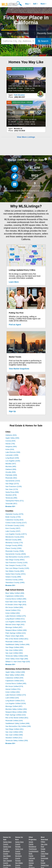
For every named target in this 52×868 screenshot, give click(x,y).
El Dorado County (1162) (15, 525)
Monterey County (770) (14, 543)
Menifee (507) (11, 464)
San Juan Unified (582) (14, 653)
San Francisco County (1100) (16, 563)
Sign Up (12, 411)
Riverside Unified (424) (14, 642)
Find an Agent (15, 325)
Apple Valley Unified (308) (15, 672)
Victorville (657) (11, 504)
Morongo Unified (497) (14, 627)
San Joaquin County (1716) (16, 565)
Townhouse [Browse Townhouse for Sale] (33, 849)
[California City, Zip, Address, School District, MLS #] (18, 41)
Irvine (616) (10, 449)
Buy (27, 4)
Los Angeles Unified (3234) (16, 703)
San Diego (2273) (12, 484)
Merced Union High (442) (15, 624)
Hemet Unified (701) (13, 610)
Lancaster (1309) (12, 455)
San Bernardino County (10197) (17, 557)
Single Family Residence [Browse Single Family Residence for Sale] (33, 844)
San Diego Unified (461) (15, 729)
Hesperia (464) (11, 447)
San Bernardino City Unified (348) (18, 726)
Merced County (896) (13, 540)
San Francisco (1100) (14, 486)
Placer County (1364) (13, 548)
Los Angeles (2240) (13, 461)
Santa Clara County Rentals (19, 844)
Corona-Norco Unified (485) (16, 599)
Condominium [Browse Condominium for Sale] (34, 851)
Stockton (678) (11, 495)
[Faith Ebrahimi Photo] (41, 93)
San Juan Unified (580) (14, 735)
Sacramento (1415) (13, 481)
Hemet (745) (10, 444)
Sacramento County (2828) (16, 554)
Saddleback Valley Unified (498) (17, 644)
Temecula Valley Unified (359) (17, 656)
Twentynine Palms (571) (15, 501)
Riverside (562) (11, 478)
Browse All (10, 506)
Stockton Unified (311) (14, 738)
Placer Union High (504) (15, 636)
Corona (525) (10, 441)
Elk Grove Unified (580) (14, 607)
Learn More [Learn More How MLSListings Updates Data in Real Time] (14, 282)
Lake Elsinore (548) (13, 452)
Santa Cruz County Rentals (19, 851)
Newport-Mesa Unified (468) (16, 630)
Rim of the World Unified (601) (17, 639)
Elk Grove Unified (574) (14, 686)
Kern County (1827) (13, 528)
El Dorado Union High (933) (16, 605)
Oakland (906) (11, 469)
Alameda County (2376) (14, 514)
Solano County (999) (13, 577)
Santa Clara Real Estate (45, 854)
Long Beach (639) (12, 458)
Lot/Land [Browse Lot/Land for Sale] (32, 858)
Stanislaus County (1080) (15, 582)
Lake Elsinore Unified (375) (16, 616)
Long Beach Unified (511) (15, 619)
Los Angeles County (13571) (16, 534)
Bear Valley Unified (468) (15, 593)
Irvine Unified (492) (13, 613)
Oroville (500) (11, 472)
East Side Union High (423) (16, 602)
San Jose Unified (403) (14, 732)
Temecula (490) (11, 498)
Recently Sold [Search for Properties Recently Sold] (44, 33)
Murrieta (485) (11, 466)
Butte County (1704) (13, 517)
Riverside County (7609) (15, 551)
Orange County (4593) (14, 545)
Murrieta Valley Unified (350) (16, 709)
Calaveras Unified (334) (14, 678)
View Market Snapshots (19, 369)
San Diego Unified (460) (15, 647)
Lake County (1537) (13, 531)
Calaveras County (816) (14, 520)
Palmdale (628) (11, 475)
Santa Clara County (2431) (16, 574)
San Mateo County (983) (15, 571)
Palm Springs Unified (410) (16, 633)
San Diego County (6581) (15, 560)
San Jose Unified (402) (14, 650)
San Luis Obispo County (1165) (17, 568)
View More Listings (26, 137)
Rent (43, 4)
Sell (35, 4)
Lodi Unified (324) (12, 698)
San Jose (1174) (12, 489)
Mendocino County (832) (15, 537)
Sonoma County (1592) (14, 580)
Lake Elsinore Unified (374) (16, 695)
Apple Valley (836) (12, 438)
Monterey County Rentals (19, 858)
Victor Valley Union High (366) (17, 659)
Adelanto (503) (11, 435)
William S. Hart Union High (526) (18, 662)
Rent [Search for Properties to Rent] (26, 33)
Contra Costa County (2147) (16, 523)
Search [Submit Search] (43, 41)
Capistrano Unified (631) (15, 596)
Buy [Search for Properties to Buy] (9, 33)
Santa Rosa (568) (12, 492)
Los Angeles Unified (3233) (16, 622)
